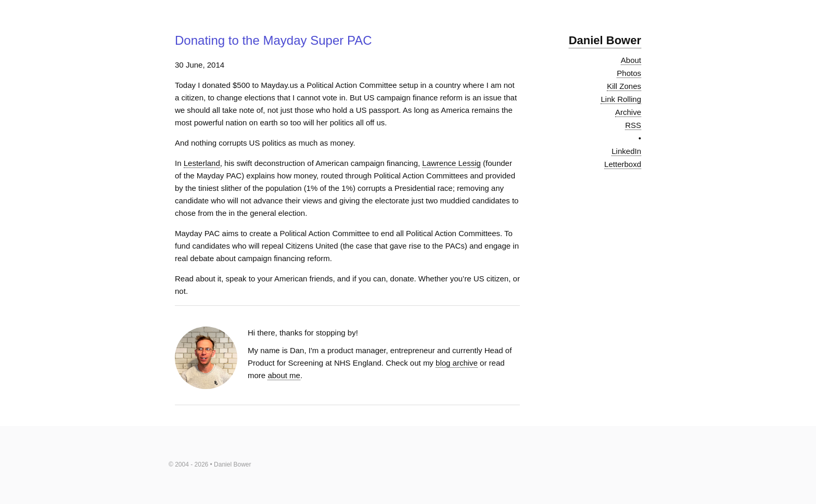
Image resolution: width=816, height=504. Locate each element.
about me (284, 375)
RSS (633, 125)
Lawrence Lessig (451, 163)
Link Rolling (621, 99)
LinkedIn (626, 151)
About (631, 60)
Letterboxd (623, 164)
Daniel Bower (605, 40)
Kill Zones (624, 86)
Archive (628, 112)
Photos (629, 73)
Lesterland (202, 163)
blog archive (457, 363)
